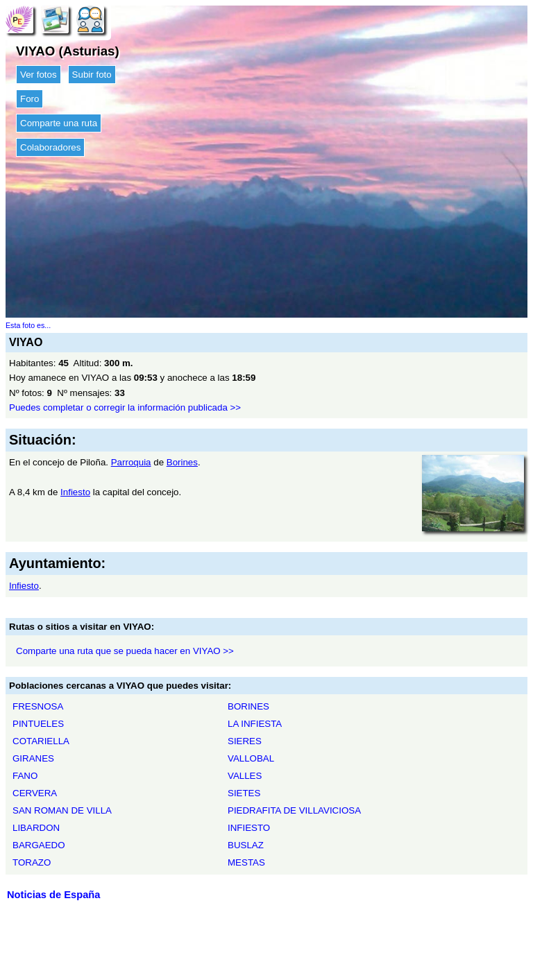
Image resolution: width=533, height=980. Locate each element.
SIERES (245, 741)
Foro (29, 99)
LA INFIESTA (255, 724)
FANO (25, 776)
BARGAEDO (39, 845)
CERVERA (35, 793)
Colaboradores (50, 147)
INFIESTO (249, 828)
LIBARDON (36, 828)
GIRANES (33, 758)
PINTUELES (38, 724)
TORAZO (32, 862)
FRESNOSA (38, 706)
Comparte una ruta (59, 123)
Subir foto (92, 75)
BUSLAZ (246, 845)
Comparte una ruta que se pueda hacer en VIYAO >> (125, 651)
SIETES (244, 793)
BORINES (248, 706)
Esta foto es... (28, 325)
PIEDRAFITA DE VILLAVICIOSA (294, 810)
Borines (182, 462)
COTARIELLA (41, 741)
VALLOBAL (251, 758)
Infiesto (75, 492)
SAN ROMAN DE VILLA (62, 810)
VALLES (245, 776)
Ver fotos (39, 75)
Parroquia (131, 462)
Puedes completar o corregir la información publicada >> (125, 407)
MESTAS (246, 862)
